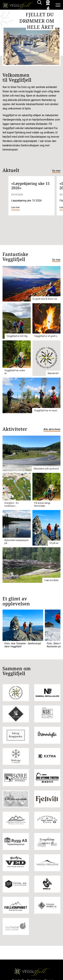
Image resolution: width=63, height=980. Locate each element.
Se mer (56, 171)
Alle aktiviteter (52, 429)
